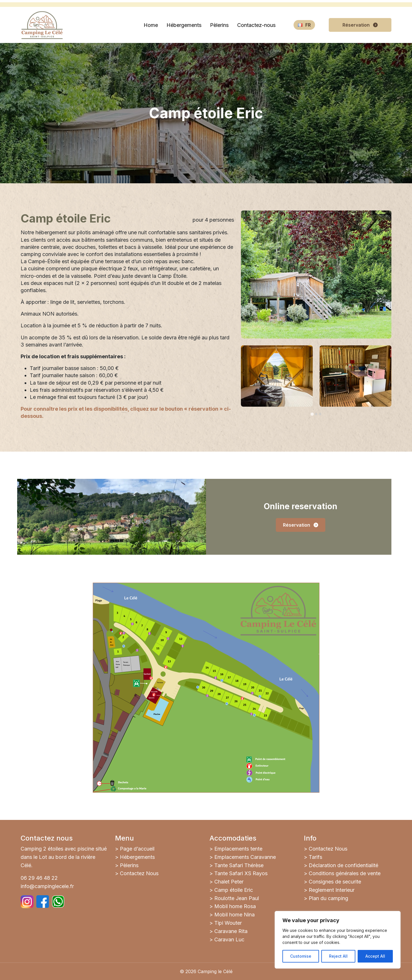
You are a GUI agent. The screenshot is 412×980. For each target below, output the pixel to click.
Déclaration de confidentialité (343, 865)
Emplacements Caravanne (245, 857)
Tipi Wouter (228, 923)
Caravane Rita (231, 931)
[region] (338, 940)
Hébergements (137, 857)
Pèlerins (129, 865)
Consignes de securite (335, 882)
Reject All (338, 956)
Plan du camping (328, 898)
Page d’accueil (137, 849)
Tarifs (315, 857)
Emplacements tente (238, 849)
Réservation (360, 25)
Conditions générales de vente (345, 873)
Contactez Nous (139, 873)
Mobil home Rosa (235, 906)
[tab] (312, 414)
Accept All (375, 956)
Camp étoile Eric (234, 890)
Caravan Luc (229, 939)
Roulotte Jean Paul (237, 898)
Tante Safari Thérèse (239, 865)
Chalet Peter (229, 882)
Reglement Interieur (332, 890)
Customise (301, 956)
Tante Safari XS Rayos (241, 873)
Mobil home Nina (234, 915)
